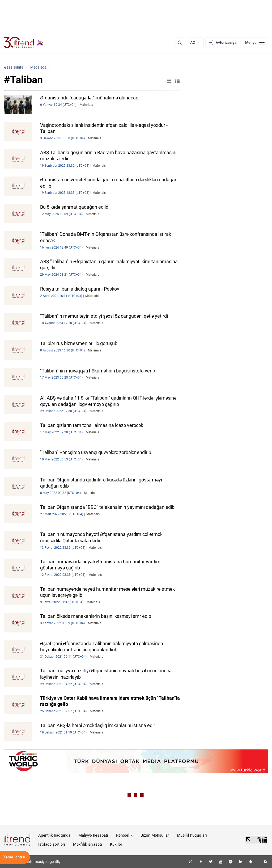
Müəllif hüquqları (192, 835)
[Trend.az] (24, 43)
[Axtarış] (180, 43)
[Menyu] (255, 43)
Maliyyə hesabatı (93, 835)
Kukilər (116, 844)
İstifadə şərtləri (52, 844)
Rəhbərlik (124, 835)
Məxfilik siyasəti (88, 844)
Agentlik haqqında (54, 835)
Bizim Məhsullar (155, 835)
